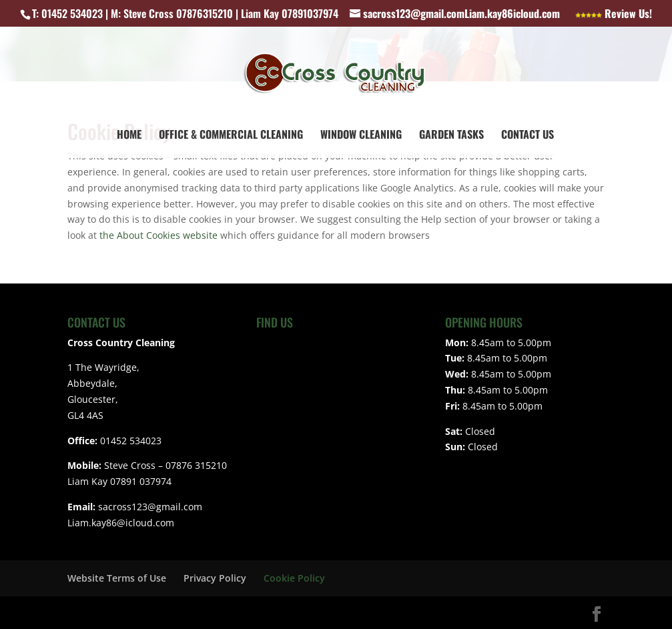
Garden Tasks (451, 136)
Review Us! (614, 15)
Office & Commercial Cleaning (231, 136)
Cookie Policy (294, 578)
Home (129, 136)
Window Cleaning (361, 136)
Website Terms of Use (117, 578)
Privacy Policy (215, 578)
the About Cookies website (158, 235)
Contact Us (528, 136)
